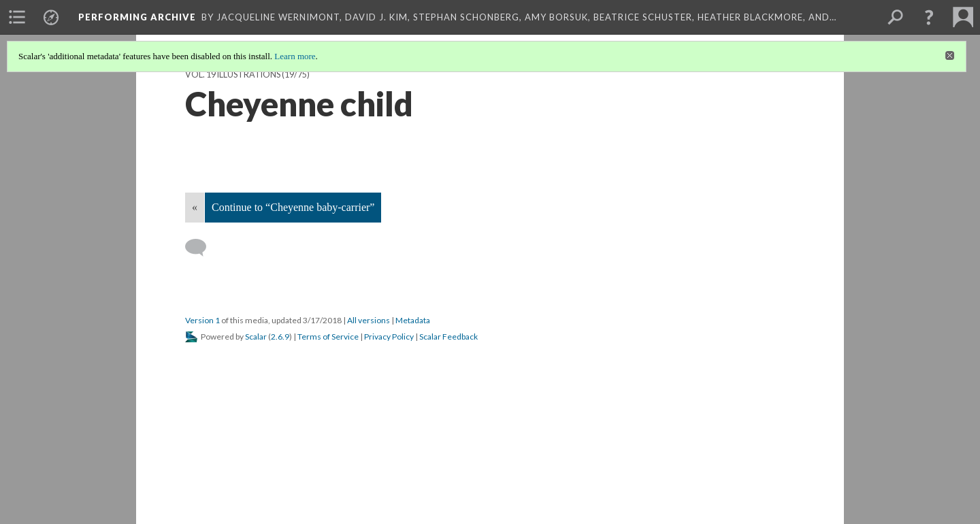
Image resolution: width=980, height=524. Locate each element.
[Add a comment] (202, 248)
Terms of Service (328, 337)
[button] (929, 17)
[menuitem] (17, 17)
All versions (369, 320)
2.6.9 (280, 337)
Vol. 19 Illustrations (233, 75)
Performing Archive (137, 17)
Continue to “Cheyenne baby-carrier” (293, 207)
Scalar (256, 337)
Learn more (295, 56)
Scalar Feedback (448, 337)
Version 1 (202, 320)
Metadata (413, 320)
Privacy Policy (389, 337)
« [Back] (195, 207)
